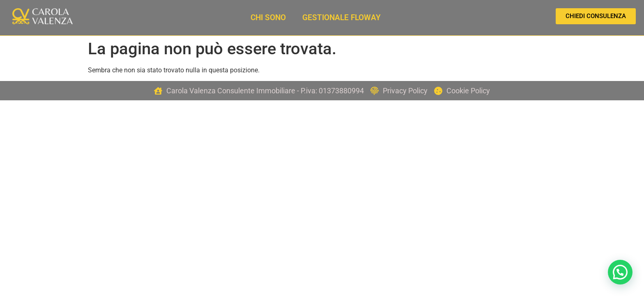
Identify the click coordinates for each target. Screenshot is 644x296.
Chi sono (268, 17)
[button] (620, 272)
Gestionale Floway (342, 17)
